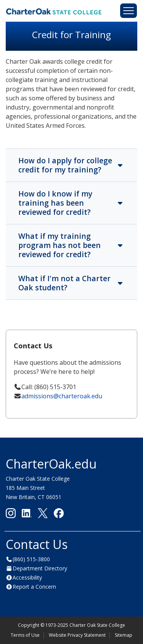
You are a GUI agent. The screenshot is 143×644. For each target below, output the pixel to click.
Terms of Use (25, 635)
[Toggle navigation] (129, 11)
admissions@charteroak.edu (62, 396)
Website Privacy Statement (77, 635)
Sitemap (124, 635)
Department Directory (40, 568)
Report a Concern (34, 587)
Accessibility (27, 577)
